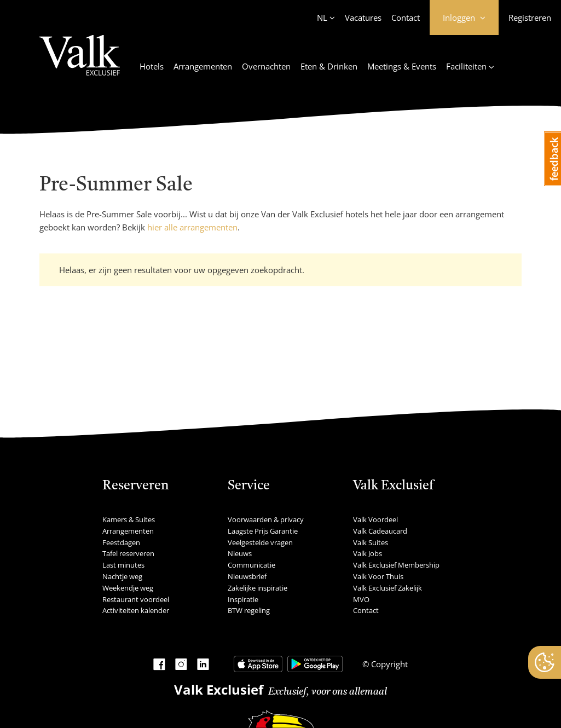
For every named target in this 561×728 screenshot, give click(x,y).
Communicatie (251, 565)
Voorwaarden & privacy (266, 519)
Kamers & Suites (129, 519)
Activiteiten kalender (136, 610)
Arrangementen (203, 66)
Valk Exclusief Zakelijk (388, 588)
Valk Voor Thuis (378, 576)
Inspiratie (243, 599)
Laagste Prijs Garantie (263, 531)
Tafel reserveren (128, 553)
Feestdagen (121, 542)
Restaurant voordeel (136, 599)
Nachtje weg (122, 576)
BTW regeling (249, 610)
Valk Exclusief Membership (396, 565)
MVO (361, 599)
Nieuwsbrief (247, 576)
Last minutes (123, 565)
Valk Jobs (368, 553)
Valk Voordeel (375, 519)
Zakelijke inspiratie (258, 588)
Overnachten (266, 66)
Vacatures (363, 18)
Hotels (152, 66)
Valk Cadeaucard (380, 531)
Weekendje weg (128, 588)
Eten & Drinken (329, 66)
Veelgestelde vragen (260, 542)
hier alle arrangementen (192, 227)
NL (322, 18)
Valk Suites (371, 542)
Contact (406, 18)
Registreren (530, 18)
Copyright (388, 664)
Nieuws (240, 553)
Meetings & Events (402, 66)
